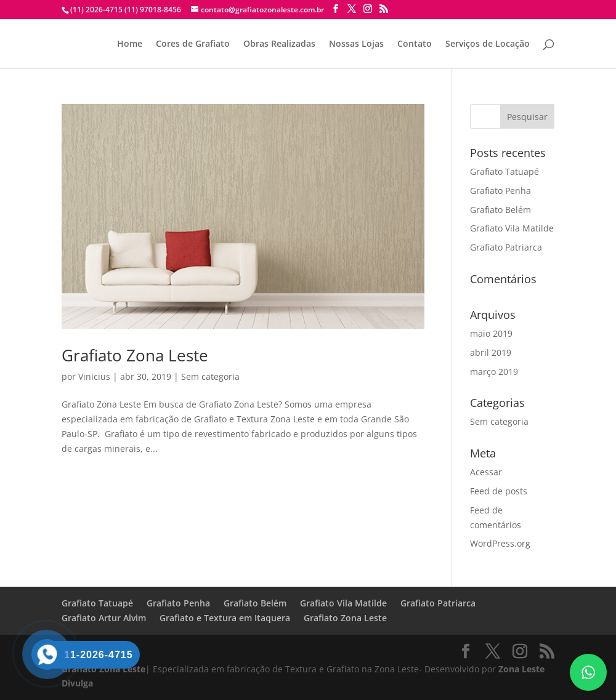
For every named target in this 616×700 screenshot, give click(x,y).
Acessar (486, 472)
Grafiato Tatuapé (505, 171)
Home (130, 44)
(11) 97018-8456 (152, 10)
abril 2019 (491, 352)
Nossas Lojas (356, 44)
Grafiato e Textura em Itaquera (225, 618)
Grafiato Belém (500, 210)
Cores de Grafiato (193, 44)
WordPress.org (500, 543)
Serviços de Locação (488, 44)
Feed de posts (499, 491)
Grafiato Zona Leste (135, 355)
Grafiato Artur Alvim (104, 618)
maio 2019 (491, 333)
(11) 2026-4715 (96, 10)
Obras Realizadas (279, 44)
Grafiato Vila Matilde (512, 228)
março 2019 (494, 372)
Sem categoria (210, 376)
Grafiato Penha (500, 191)
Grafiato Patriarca (506, 247)
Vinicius (94, 376)
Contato (415, 44)
